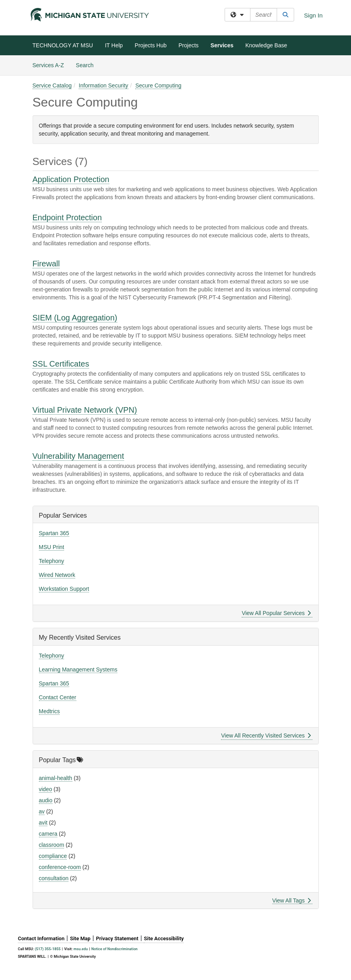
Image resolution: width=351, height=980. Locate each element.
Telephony (52, 561)
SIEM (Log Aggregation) (75, 318)
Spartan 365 (54, 533)
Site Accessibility (164, 938)
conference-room (60, 867)
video (46, 789)
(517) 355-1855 (48, 949)
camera (48, 834)
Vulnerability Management (79, 456)
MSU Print (52, 547)
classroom (52, 845)
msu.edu (81, 949)
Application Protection (71, 179)
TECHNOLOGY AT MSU (63, 45)
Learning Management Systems (78, 670)
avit (43, 823)
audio (46, 800)
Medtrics (49, 711)
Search (88, 65)
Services (222, 45)
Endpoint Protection (67, 217)
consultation (54, 878)
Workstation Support (64, 589)
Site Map (80, 938)
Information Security (104, 85)
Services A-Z (48, 65)
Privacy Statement (117, 938)
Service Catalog (52, 85)
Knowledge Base (266, 45)
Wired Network (57, 575)
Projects (189, 45)
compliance (53, 856)
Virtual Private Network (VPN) (85, 410)
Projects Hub (151, 45)
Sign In (313, 15)
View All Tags (292, 900)
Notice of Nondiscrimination (114, 949)
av (42, 811)
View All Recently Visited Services (266, 735)
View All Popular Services (276, 613)
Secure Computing (158, 85)
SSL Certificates (61, 364)
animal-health (56, 778)
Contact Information (41, 938)
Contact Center (58, 697)
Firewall (46, 264)
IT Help (114, 45)
